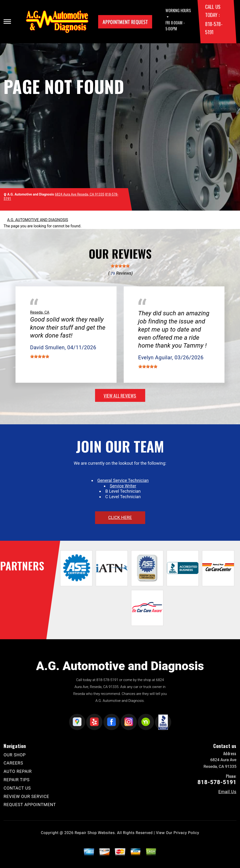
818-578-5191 (107, 680)
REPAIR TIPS (17, 780)
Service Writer (123, 486)
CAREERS (13, 763)
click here (120, 517)
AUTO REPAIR (18, 771)
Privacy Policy (186, 833)
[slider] (120, 266)
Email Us (227, 792)
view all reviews (120, 395)
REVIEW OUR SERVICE (26, 796)
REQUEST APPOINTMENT (30, 805)
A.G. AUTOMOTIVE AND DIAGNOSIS (38, 220)
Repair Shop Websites (95, 833)
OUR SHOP (15, 755)
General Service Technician (123, 480)
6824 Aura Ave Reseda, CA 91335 (80, 194)
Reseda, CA (40, 312)
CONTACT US (17, 788)
